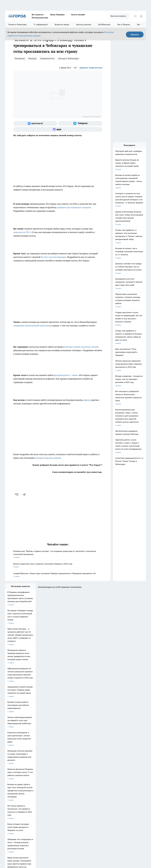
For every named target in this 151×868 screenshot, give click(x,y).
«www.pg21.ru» (21, 801)
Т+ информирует (41, 25)
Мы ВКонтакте (104, 25)
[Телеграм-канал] (80, 123)
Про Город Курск (31, 776)
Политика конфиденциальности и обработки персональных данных (27, 834)
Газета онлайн (78, 15)
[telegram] (25, 494)
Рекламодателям (40, 18)
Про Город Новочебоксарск (14, 773)
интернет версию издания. (48, 458)
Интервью (20, 58)
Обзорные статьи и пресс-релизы (76, 793)
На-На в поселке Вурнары (53, 257)
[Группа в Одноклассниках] (114, 777)
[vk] (17, 494)
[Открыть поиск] (135, 16)
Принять (135, 34)
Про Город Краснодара (53, 781)
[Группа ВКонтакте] (35, 123)
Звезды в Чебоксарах (68, 58)
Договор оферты (40, 793)
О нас (37, 790)
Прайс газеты (10, 796)
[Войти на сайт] (141, 16)
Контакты (68, 790)
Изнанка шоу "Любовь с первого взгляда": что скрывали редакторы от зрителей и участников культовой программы (58, 554)
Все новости (38, 15)
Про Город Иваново (93, 773)
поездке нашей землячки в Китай (82, 347)
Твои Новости (30, 773)
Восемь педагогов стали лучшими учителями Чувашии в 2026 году (58, 565)
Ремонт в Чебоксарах (18, 25)
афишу (87, 400)
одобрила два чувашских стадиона (74, 207)
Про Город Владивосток (33, 781)
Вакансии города (62, 25)
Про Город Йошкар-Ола (53, 773)
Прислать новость (118, 16)
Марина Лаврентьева (91, 68)
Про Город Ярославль (12, 776)
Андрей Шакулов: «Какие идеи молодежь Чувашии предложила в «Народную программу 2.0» (58, 575)
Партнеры (68, 796)
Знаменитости (47, 58)
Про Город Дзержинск (12, 781)
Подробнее (78, 830)
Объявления (9, 793)
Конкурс (33, 58)
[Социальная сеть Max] (58, 129)
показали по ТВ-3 (22, 232)
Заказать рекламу (84, 25)
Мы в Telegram (124, 25)
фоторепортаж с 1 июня (66, 375)
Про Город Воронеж (72, 773)
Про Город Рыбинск (52, 776)
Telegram (8, 790)
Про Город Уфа (71, 776)
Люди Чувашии (57, 15)
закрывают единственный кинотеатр (32, 326)
